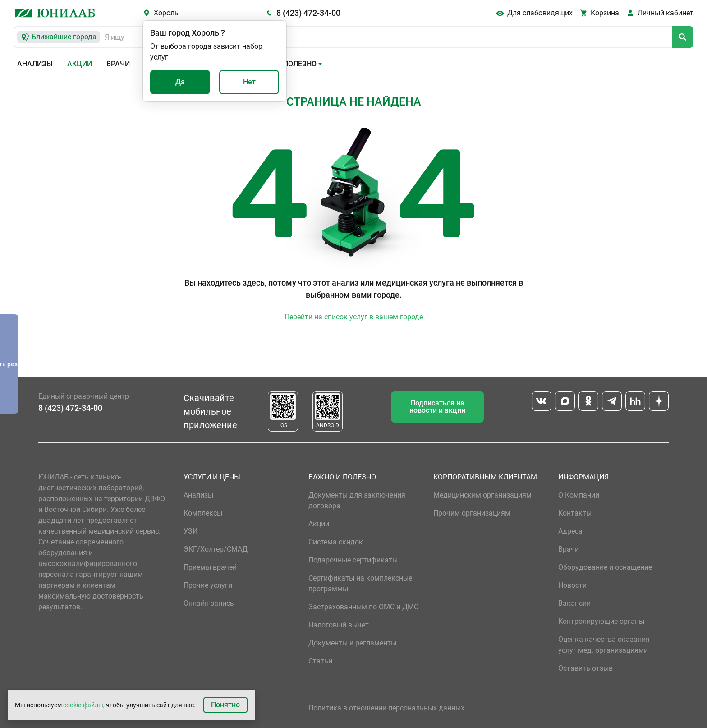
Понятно (225, 705)
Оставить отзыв (585, 668)
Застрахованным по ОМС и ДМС (363, 607)
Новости (572, 585)
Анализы (35, 64)
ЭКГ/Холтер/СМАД (216, 549)
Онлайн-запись (209, 603)
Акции (80, 64)
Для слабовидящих (540, 13)
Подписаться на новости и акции (437, 407)
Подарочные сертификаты (353, 560)
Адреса (570, 531)
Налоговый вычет (339, 625)
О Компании (579, 495)
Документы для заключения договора (357, 500)
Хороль (166, 13)
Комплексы (203, 513)
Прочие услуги (208, 585)
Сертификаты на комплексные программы (360, 583)
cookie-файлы (83, 705)
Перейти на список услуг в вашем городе (354, 317)
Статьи (320, 661)
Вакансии (574, 603)
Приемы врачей (210, 567)
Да (180, 82)
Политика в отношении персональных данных (386, 708)
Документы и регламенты (352, 643)
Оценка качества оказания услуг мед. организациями (604, 645)
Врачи (118, 64)
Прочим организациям (472, 513)
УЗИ (191, 531)
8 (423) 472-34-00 (308, 13)
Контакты (575, 513)
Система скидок (336, 542)
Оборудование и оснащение (605, 567)
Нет (249, 82)
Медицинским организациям (482, 495)
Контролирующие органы (601, 621)
